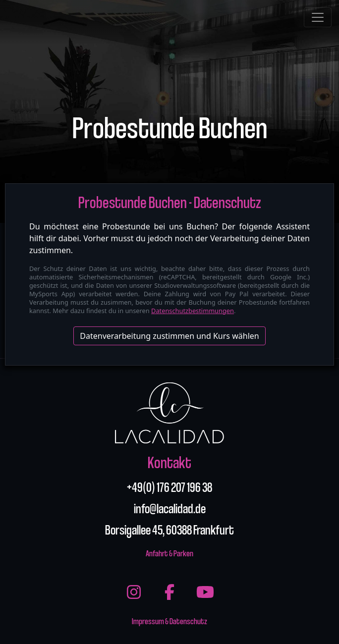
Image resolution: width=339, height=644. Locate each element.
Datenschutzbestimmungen (193, 311)
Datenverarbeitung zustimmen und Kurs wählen (169, 336)
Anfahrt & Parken (169, 553)
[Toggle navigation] (318, 17)
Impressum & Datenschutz (169, 620)
